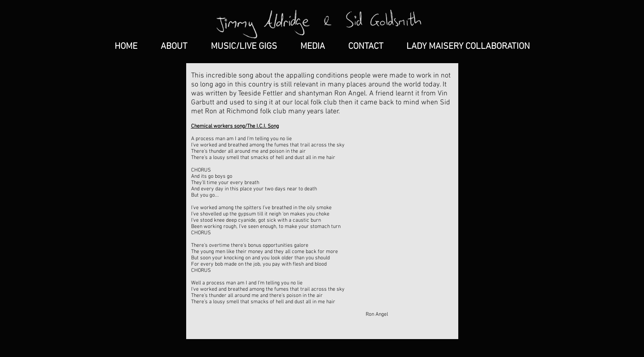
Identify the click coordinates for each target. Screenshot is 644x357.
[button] (313, 47)
